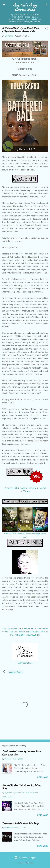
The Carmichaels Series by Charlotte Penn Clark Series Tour (21, 753)
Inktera (32, 488)
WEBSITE (17, 629)
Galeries (31, 863)
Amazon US (11, 488)
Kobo (23, 488)
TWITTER (21, 632)
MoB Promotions (25, 663)
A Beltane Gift (9, 534)
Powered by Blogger (25, 858)
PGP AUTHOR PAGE (37, 632)
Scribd (42, 488)
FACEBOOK (29, 629)
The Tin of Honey (23, 534)
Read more (43, 777)
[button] (46, 29)
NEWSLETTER (34, 635)
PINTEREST (10, 632)
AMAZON (6, 629)
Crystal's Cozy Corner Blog (25, 7)
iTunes (26, 491)
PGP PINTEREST (18, 635)
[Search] (46, 5)
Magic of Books (16, 672)
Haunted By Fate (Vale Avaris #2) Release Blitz (22, 787)
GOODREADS (42, 629)
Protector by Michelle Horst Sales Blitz (20, 823)
